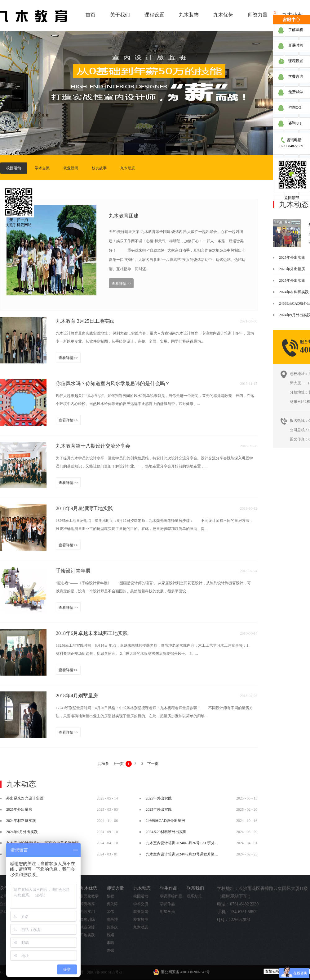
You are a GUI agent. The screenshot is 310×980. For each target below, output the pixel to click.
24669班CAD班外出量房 (165, 821)
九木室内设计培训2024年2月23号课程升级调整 (184, 854)
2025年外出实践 (292, 258)
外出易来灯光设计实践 (25, 798)
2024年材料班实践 (294, 292)
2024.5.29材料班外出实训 (166, 832)
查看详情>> (121, 284)
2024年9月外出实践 (22, 832)
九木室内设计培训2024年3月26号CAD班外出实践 (186, 843)
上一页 (118, 764)
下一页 (153, 764)
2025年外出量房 (292, 269)
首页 (91, 15)
